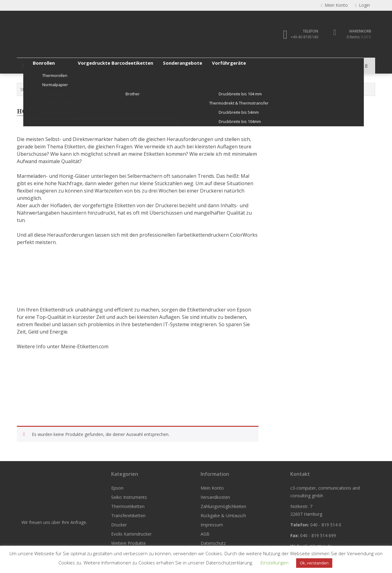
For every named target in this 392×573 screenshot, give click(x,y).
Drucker (196, 65)
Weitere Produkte (286, 65)
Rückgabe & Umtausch (223, 516)
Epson (29, 65)
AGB (205, 534)
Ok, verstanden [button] (314, 563)
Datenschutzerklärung (229, 563)
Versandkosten (215, 497)
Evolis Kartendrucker (236, 65)
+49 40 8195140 (304, 37)
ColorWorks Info (76, 89)
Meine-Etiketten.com (85, 346)
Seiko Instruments (65, 65)
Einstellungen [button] (275, 563)
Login (362, 5)
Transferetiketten (158, 65)
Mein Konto (212, 488)
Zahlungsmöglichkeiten (223, 506)
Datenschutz (213, 543)
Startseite (30, 89)
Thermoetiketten (112, 65)
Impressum (212, 525)
